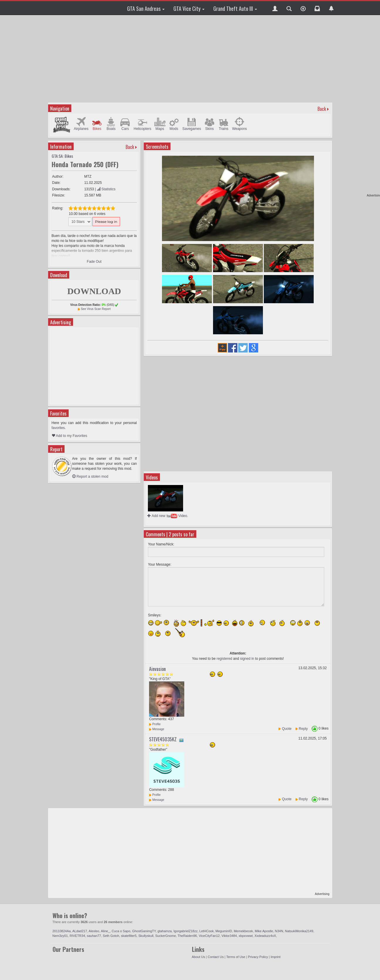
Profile (155, 724)
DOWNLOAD (94, 291)
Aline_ (105, 931)
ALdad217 (80, 931)
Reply (303, 729)
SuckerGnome (165, 936)
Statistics (106, 189)
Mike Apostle (264, 931)
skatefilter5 (129, 936)
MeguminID (224, 931)
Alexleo (94, 931)
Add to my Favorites (69, 436)
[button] (275, 8)
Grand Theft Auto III (235, 9)
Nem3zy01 (60, 936)
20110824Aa (62, 931)
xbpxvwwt (246, 936)
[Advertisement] (191, 59)
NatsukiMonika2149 (299, 931)
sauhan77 (94, 936)
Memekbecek (243, 931)
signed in (247, 659)
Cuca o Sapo (121, 931)
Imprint (276, 957)
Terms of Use (236, 957)
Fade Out (94, 262)
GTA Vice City (189, 9)
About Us (199, 957)
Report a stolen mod (90, 477)
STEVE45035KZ (163, 739)
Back (322, 109)
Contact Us (216, 957)
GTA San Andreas (146, 9)
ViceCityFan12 (209, 936)
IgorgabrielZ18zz (185, 931)
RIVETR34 (77, 936)
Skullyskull (146, 936)
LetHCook (206, 931)
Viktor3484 (229, 936)
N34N (279, 931)
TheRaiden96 (187, 936)
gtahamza (165, 931)
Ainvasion (157, 669)
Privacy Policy (258, 957)
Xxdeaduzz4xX (265, 936)
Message (157, 729)
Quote (287, 729)
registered (224, 659)
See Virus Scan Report (96, 309)
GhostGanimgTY (144, 931)
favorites (58, 428)
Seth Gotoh (111, 936)
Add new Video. (168, 516)
